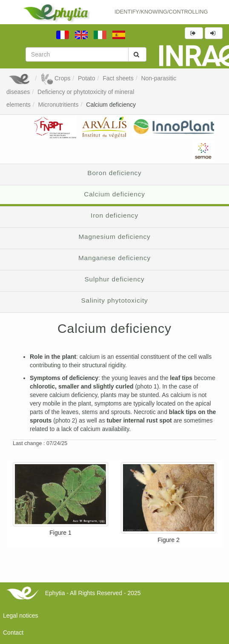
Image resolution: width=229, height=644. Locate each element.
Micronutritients (59, 105)
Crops (55, 78)
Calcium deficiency (111, 105)
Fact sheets (118, 78)
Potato (86, 78)
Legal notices (21, 616)
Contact (13, 633)
